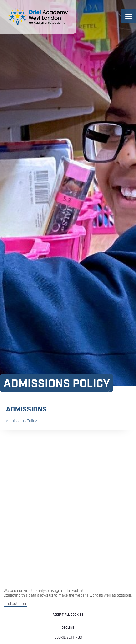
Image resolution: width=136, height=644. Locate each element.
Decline (68, 628)
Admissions (26, 409)
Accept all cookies (68, 615)
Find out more (15, 604)
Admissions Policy (21, 421)
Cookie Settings (68, 638)
